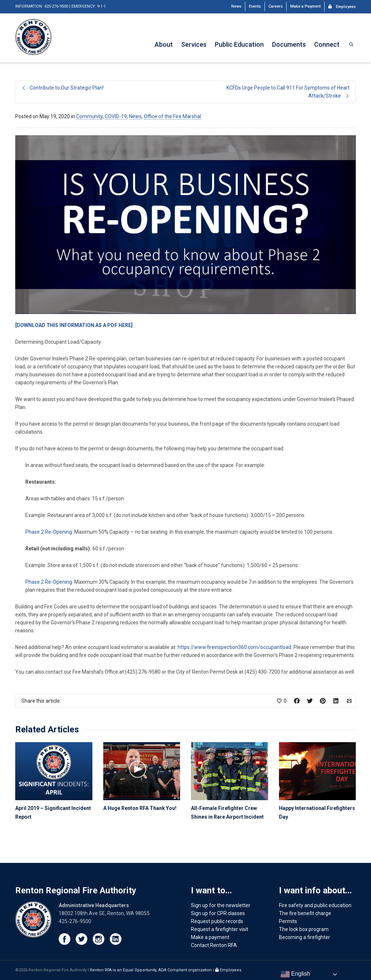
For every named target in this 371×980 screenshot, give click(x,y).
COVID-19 (116, 116)
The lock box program (304, 929)
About (164, 44)
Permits (288, 921)
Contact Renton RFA (214, 945)
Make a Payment (305, 6)
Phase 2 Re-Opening (49, 532)
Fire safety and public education (315, 905)
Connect (327, 44)
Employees (342, 6)
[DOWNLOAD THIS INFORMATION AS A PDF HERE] (74, 325)
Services (194, 44)
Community (89, 116)
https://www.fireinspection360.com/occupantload (234, 647)
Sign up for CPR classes (218, 913)
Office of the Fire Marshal (172, 116)
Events (255, 6)
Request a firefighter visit (220, 929)
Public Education (239, 44)
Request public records (217, 921)
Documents (289, 44)
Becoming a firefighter (305, 937)
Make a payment (210, 937)
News (236, 6)
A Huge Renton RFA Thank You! (140, 808)
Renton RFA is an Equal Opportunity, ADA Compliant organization (151, 970)
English (295, 974)
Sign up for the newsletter (221, 905)
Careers (276, 6)
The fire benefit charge (305, 913)
